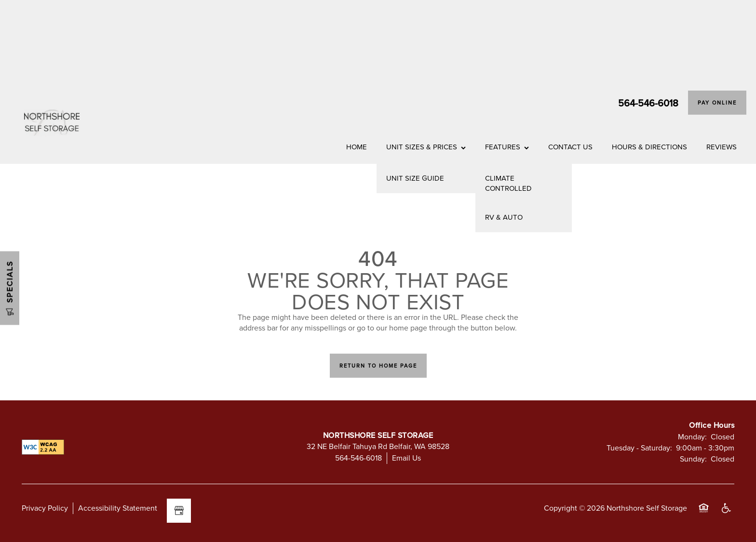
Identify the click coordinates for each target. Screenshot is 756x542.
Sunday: (693, 459)
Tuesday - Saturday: (639, 448)
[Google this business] (179, 511)
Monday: (692, 436)
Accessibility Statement (118, 508)
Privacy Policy (45, 508)
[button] (717, 103)
